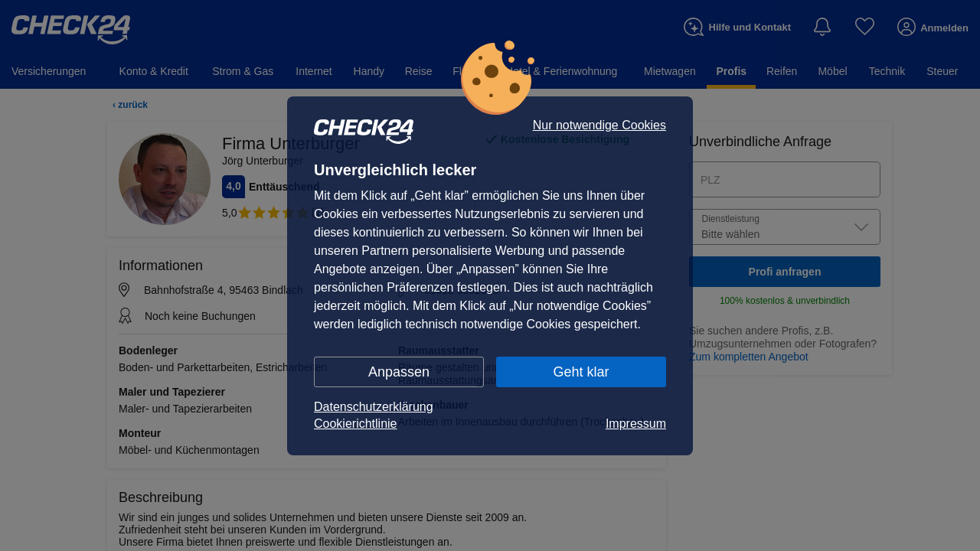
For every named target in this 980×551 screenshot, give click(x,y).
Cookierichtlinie (356, 424)
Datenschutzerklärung (374, 407)
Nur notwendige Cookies (599, 126)
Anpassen (399, 372)
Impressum (636, 424)
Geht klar (581, 372)
